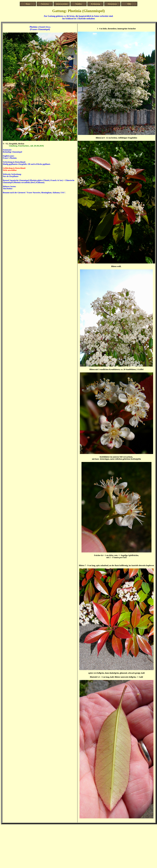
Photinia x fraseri (38, 27)
